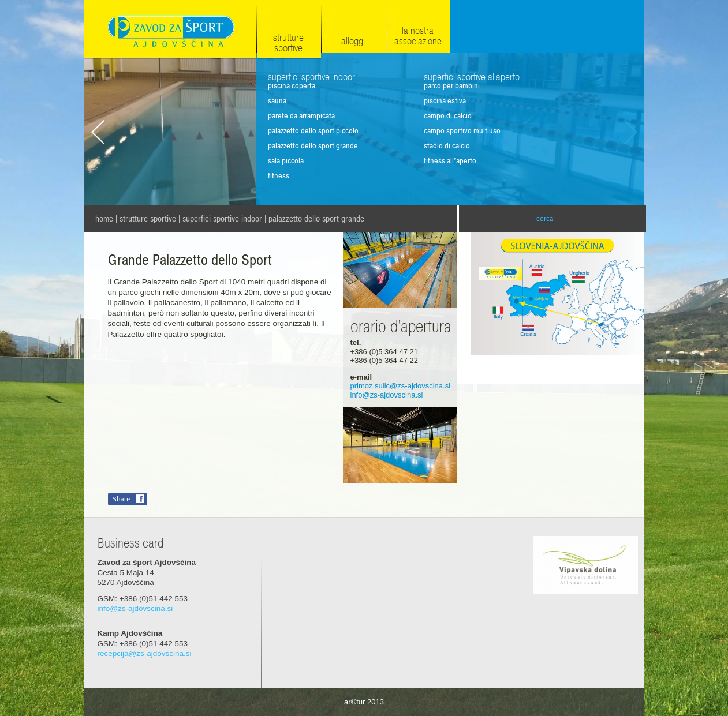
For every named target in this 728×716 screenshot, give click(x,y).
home (104, 219)
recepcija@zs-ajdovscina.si (145, 653)
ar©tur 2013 (364, 702)
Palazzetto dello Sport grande (316, 219)
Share (122, 499)
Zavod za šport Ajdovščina (170, 30)
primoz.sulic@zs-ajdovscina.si (401, 386)
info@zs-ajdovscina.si (387, 395)
